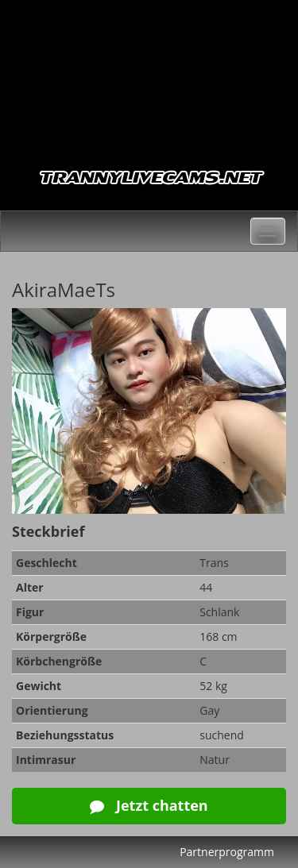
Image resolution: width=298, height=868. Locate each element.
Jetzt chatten (149, 805)
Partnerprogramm (227, 852)
